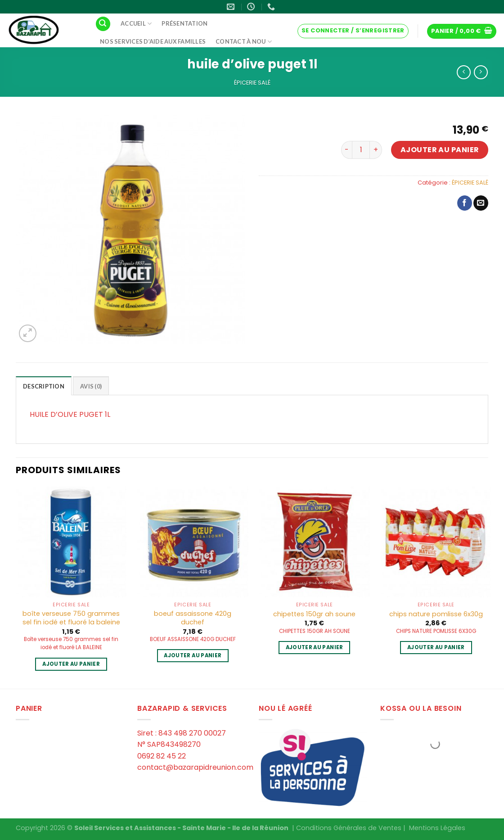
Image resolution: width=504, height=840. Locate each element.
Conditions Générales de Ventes (349, 828)
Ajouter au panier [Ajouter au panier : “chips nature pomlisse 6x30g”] (436, 647)
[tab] (44, 386)
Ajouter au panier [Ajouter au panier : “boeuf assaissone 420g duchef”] (193, 655)
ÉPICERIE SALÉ (252, 83)
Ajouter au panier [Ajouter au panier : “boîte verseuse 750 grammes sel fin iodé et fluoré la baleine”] (71, 664)
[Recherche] (103, 24)
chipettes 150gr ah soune (314, 614)
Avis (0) (91, 386)
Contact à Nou (244, 42)
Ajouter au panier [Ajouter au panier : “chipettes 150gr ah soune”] (315, 647)
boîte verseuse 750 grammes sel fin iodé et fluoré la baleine (71, 618)
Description (44, 386)
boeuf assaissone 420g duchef (193, 618)
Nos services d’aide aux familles (153, 41)
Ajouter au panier (440, 150)
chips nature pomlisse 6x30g (436, 614)
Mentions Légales (437, 828)
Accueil (136, 24)
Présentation (184, 23)
